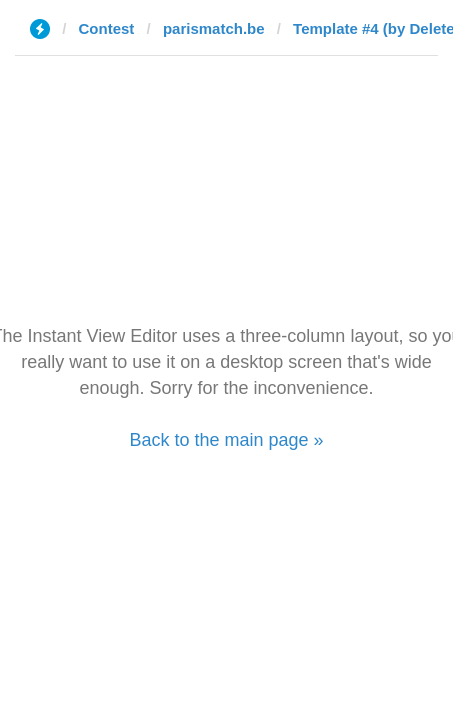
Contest (107, 28)
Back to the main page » (226, 440)
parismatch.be (214, 28)
